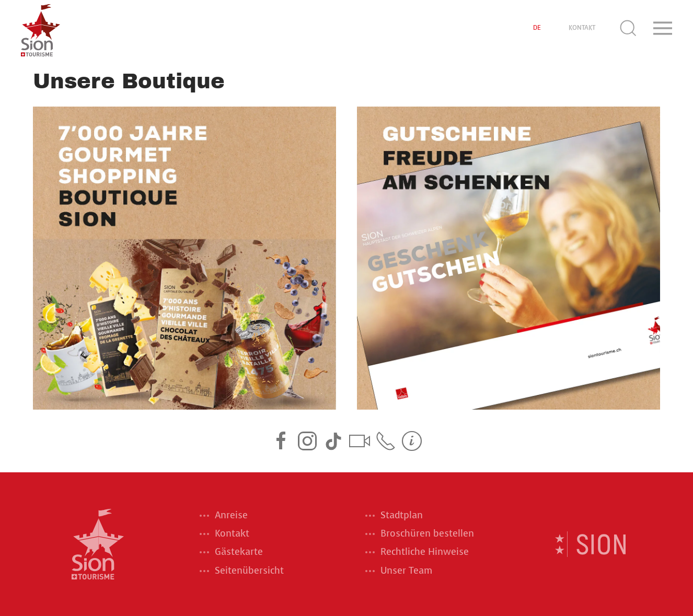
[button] (628, 28)
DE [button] (537, 28)
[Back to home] (41, 28)
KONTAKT (582, 28)
